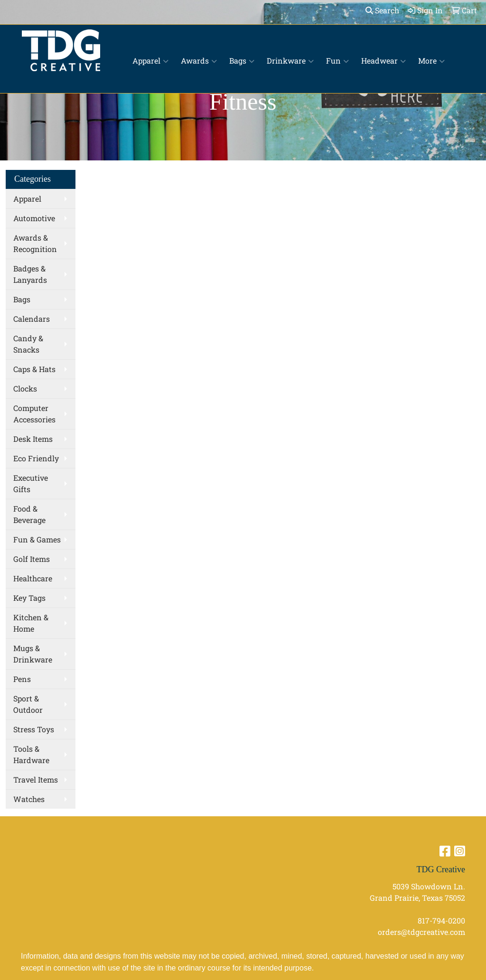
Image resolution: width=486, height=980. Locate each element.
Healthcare (33, 578)
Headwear (383, 61)
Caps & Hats (34, 369)
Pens (22, 679)
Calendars (32, 319)
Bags (242, 61)
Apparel (150, 61)
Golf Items (32, 559)
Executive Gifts (31, 483)
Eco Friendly (36, 458)
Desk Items (33, 439)
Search (382, 10)
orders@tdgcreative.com (421, 932)
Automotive (34, 218)
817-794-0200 (441, 920)
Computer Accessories (34, 414)
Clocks (25, 388)
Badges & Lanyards (30, 274)
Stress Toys (34, 729)
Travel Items (36, 779)
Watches (29, 799)
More (431, 61)
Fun (337, 61)
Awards (199, 61)
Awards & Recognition (35, 243)
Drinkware (290, 61)
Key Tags (29, 598)
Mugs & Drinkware (33, 654)
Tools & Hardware (31, 754)
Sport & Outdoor (28, 704)
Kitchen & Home (31, 623)
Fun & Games (37, 539)
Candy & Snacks (28, 344)
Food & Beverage (29, 514)
